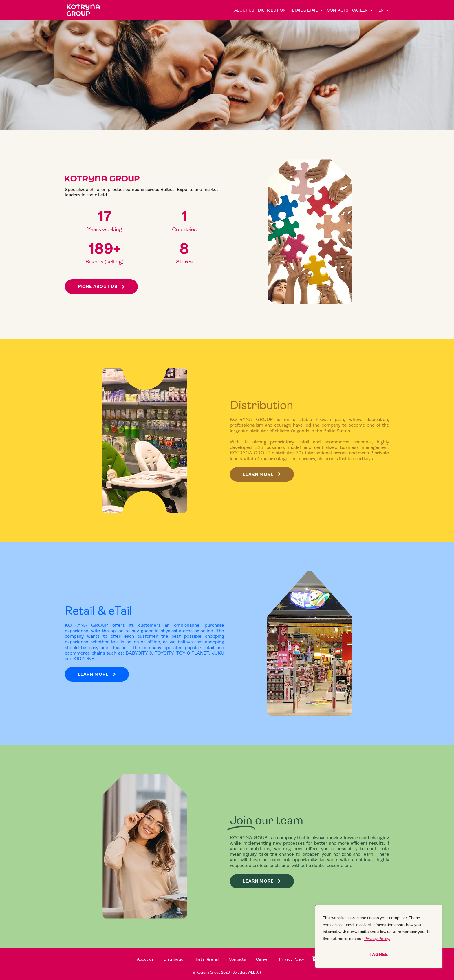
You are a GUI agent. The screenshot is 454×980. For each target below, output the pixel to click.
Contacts (338, 10)
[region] (379, 937)
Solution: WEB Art (247, 972)
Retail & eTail (306, 10)
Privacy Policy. (377, 939)
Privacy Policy (292, 959)
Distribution (272, 10)
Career (363, 10)
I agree (379, 955)
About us (244, 10)
